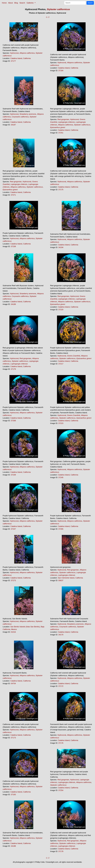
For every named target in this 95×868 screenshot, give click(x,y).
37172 (61, 686)
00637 (61, 580)
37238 (13, 246)
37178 (61, 851)
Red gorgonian (63, 119)
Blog (16, 3)
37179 (13, 369)
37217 (61, 364)
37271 (13, 195)
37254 (61, 790)
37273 (13, 580)
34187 (13, 125)
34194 (61, 247)
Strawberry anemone (28, 114)
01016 (13, 632)
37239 (13, 475)
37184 (61, 71)
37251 (61, 133)
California (27, 58)
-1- (47, 17)
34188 (13, 846)
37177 (13, 61)
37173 (13, 738)
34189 (13, 304)
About (11, 3)
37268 (13, 421)
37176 (61, 743)
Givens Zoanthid (74, 356)
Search (22, 3)
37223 (61, 423)
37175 (61, 190)
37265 (61, 529)
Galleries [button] (30, 3)
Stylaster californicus (58, 9)
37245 (61, 477)
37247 (13, 529)
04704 (13, 683)
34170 (61, 635)
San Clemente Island (66, 578)
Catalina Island (16, 58)
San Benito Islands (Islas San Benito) (25, 627)
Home (4, 3)
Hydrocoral (14, 53)
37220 (61, 310)
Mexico (14, 629)
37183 (13, 795)
